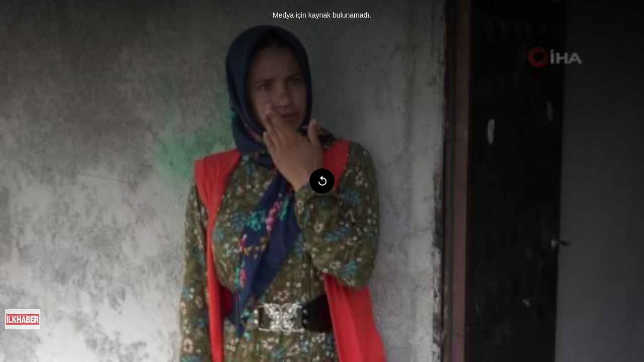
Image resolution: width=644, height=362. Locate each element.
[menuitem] (23, 319)
